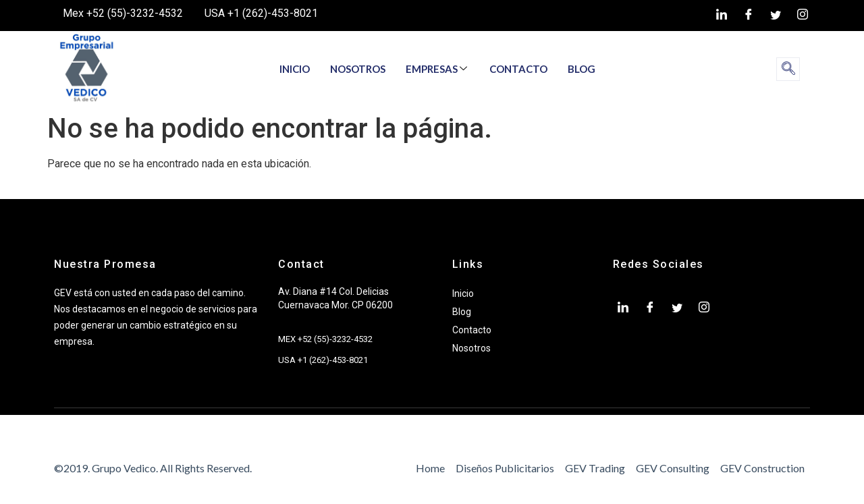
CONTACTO (518, 69)
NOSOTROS (358, 69)
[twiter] (776, 16)
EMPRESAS (436, 69)
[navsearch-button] (788, 69)
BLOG (582, 69)
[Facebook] (749, 16)
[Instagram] (803, 16)
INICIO (295, 69)
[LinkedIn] (722, 16)
